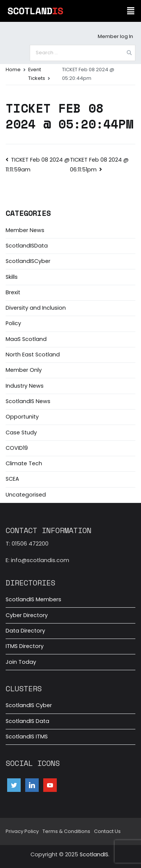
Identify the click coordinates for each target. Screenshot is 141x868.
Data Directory (25, 631)
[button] (131, 11)
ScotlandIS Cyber (29, 705)
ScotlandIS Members (33, 599)
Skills (12, 277)
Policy (13, 323)
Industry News (25, 386)
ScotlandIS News (28, 401)
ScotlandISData (27, 246)
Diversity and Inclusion (36, 308)
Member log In (115, 36)
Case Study (21, 432)
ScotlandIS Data (27, 721)
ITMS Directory (25, 646)
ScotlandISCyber (28, 261)
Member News (25, 230)
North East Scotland (33, 355)
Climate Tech (24, 463)
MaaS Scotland (26, 339)
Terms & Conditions (66, 831)
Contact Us (107, 831)
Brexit (13, 292)
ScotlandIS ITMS (27, 737)
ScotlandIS (94, 854)
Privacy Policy (22, 831)
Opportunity (22, 417)
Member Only (24, 370)
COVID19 (17, 448)
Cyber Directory (27, 615)
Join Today (21, 662)
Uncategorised (26, 495)
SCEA (12, 479)
